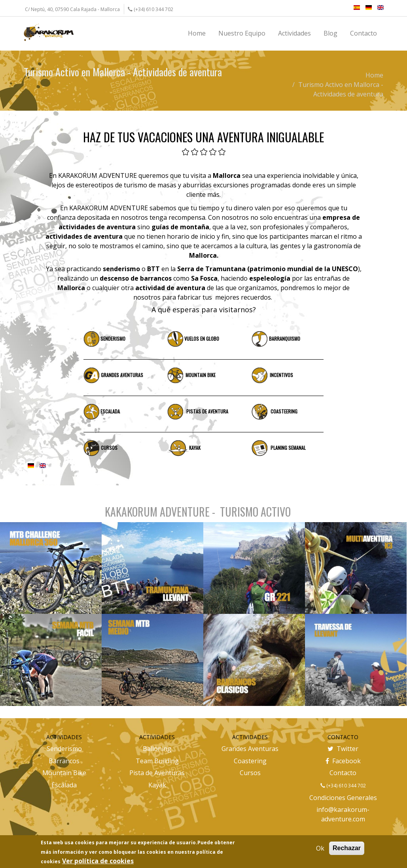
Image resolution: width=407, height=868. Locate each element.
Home (374, 75)
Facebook (343, 761)
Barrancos (64, 761)
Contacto (343, 773)
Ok (320, 848)
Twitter (343, 749)
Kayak (157, 785)
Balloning (157, 749)
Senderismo (64, 749)
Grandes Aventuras (250, 749)
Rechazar (347, 848)
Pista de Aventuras (157, 773)
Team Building (157, 761)
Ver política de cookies (98, 861)
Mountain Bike (64, 773)
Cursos (250, 773)
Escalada (64, 785)
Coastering (250, 761)
